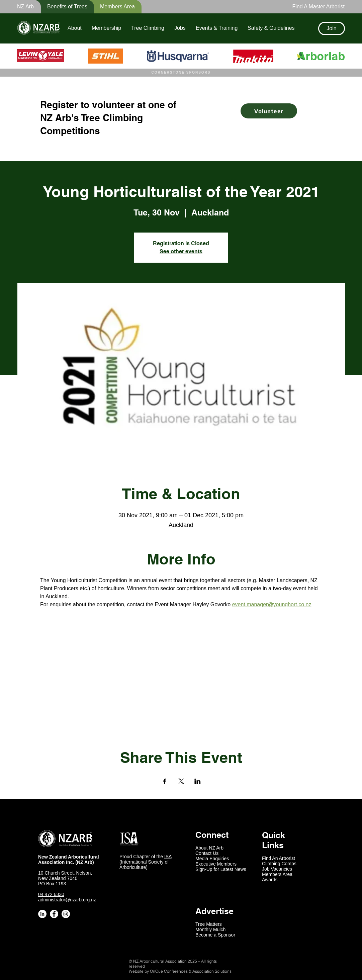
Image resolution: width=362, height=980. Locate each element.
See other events (181, 251)
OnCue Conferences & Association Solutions (191, 971)
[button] (63, 7)
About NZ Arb (209, 848)
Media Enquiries (212, 859)
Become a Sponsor (215, 935)
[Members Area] (113, 7)
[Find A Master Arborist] (316, 7)
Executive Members (216, 864)
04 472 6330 (51, 894)
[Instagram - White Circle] (66, 914)
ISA (168, 857)
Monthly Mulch (210, 929)
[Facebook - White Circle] (54, 914)
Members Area (277, 874)
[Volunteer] (269, 111)
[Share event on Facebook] (165, 781)
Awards (270, 880)
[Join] (332, 28)
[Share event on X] (181, 781)
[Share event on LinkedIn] (198, 781)
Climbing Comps (279, 864)
